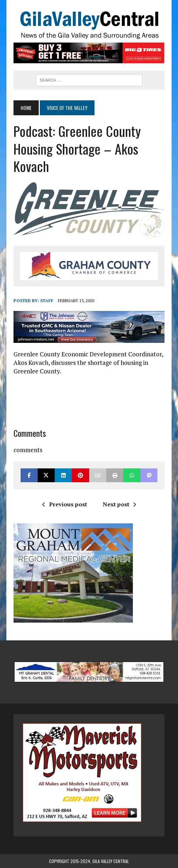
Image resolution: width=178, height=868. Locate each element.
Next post (119, 504)
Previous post (65, 504)
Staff (47, 301)
